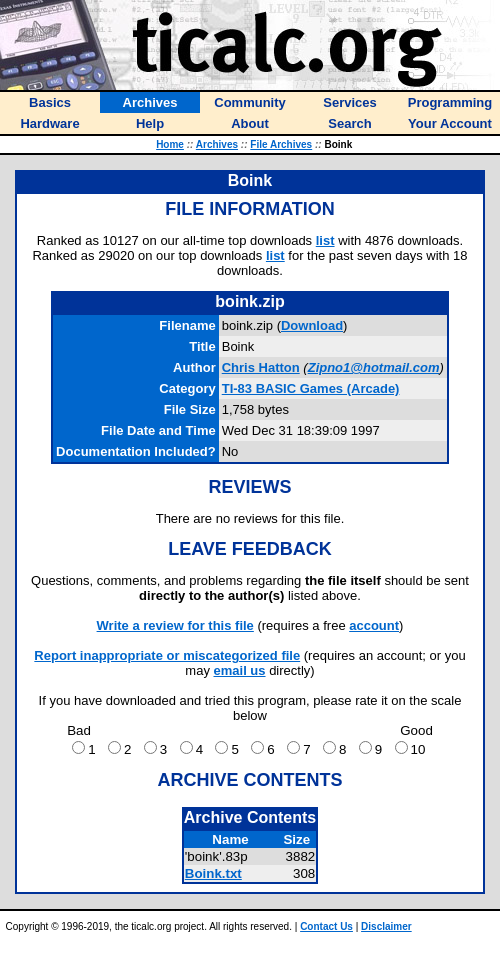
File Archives (281, 144)
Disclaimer (386, 926)
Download (312, 325)
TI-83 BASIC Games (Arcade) (311, 388)
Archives (217, 144)
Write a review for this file (175, 625)
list (325, 240)
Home (170, 144)
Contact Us (326, 926)
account (374, 625)
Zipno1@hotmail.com (374, 367)
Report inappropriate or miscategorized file (167, 655)
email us (240, 670)
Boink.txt (213, 873)
